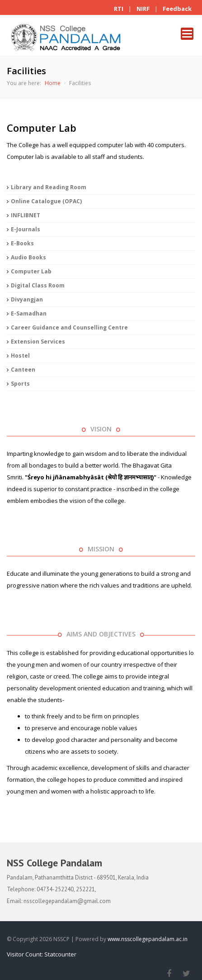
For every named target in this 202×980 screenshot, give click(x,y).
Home (53, 83)
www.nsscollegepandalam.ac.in (148, 939)
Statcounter (60, 954)
